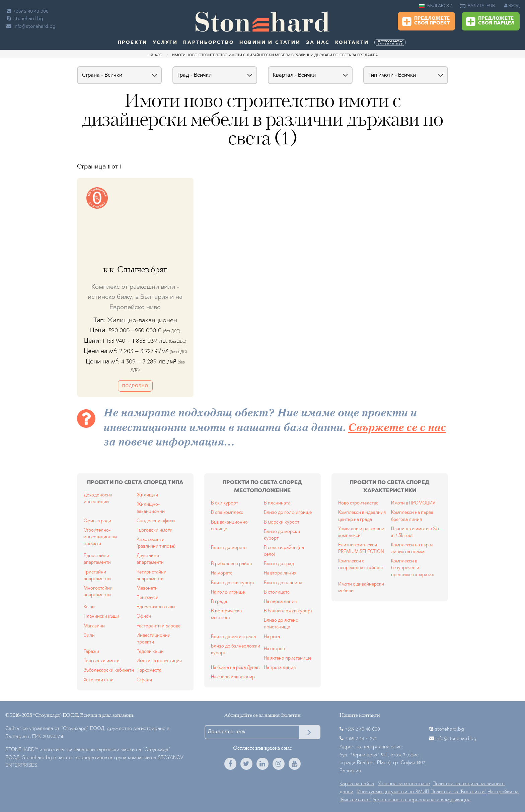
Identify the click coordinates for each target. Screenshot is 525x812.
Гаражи (91, 652)
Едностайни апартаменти (97, 559)
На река (272, 637)
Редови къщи (150, 652)
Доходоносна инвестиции (98, 499)
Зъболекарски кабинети (109, 670)
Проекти (133, 43)
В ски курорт (224, 503)
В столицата (277, 592)
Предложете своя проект (426, 22)
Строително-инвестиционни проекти (100, 537)
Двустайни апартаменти (150, 559)
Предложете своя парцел (490, 22)
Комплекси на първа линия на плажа (412, 549)
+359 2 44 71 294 (361, 739)
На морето (222, 573)
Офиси (144, 617)
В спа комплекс (227, 513)
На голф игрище (228, 592)
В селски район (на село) (284, 551)
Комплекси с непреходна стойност (361, 565)
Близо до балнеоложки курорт (236, 650)
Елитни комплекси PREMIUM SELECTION (361, 549)
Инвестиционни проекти (154, 639)
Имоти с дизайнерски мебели (361, 588)
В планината (277, 503)
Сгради (144, 680)
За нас (318, 43)
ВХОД (512, 6)
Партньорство (209, 43)
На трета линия (280, 668)
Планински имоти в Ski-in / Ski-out (416, 532)
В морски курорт (282, 522)
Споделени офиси (156, 521)
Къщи (89, 607)
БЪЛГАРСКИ (436, 6)
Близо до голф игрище (288, 513)
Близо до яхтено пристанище (281, 624)
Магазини (94, 626)
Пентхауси (147, 598)
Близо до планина (283, 583)
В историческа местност (226, 615)
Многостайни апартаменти (98, 592)
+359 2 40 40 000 (27, 12)
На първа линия (280, 602)
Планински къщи (101, 617)
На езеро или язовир (233, 677)
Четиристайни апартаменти (152, 576)
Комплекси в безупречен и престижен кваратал (413, 568)
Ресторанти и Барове (159, 626)
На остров (274, 649)
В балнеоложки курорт (288, 611)
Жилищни (147, 495)
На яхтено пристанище (288, 658)
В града (219, 602)
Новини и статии (270, 43)
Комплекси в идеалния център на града (362, 516)
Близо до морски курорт (282, 535)
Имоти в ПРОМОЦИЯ (413, 503)
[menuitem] (391, 43)
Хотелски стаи (99, 680)
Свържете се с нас (397, 428)
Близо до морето (229, 548)
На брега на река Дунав (235, 668)
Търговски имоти (155, 530)
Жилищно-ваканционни (151, 508)
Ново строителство (358, 503)
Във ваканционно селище (229, 526)
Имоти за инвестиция (159, 661)
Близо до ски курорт (233, 583)
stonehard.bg (24, 19)
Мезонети (147, 588)
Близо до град (279, 564)
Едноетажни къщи (156, 607)
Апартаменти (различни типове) (156, 543)
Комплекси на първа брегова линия (412, 516)
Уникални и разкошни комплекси (361, 532)
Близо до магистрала (233, 637)
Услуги (165, 43)
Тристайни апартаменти (97, 576)
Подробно (135, 386)
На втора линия (280, 573)
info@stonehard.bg (30, 27)
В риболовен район (232, 564)
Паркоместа (149, 670)
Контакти (352, 43)
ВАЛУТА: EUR (477, 6)
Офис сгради (97, 521)
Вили (89, 636)
